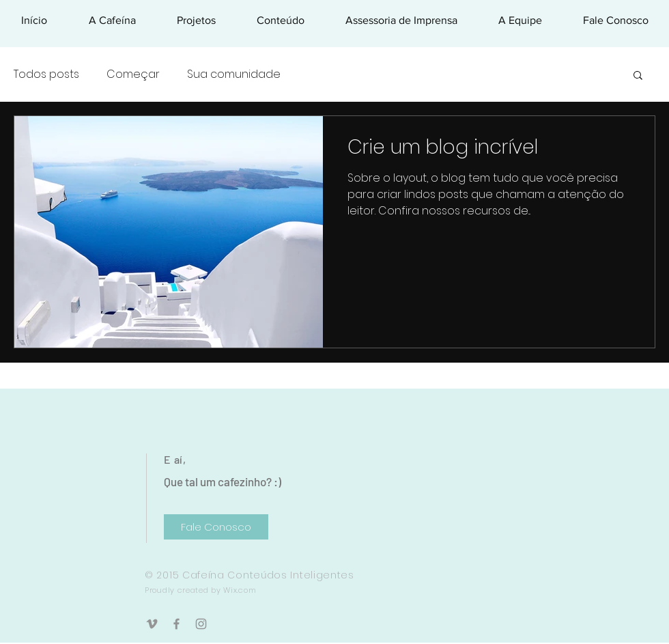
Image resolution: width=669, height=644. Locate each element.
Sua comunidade (234, 74)
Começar (133, 74)
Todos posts (46, 74)
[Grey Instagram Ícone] (201, 624)
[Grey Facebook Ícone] (176, 624)
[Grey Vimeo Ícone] (152, 624)
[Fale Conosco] (216, 527)
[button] (638, 76)
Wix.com (240, 590)
